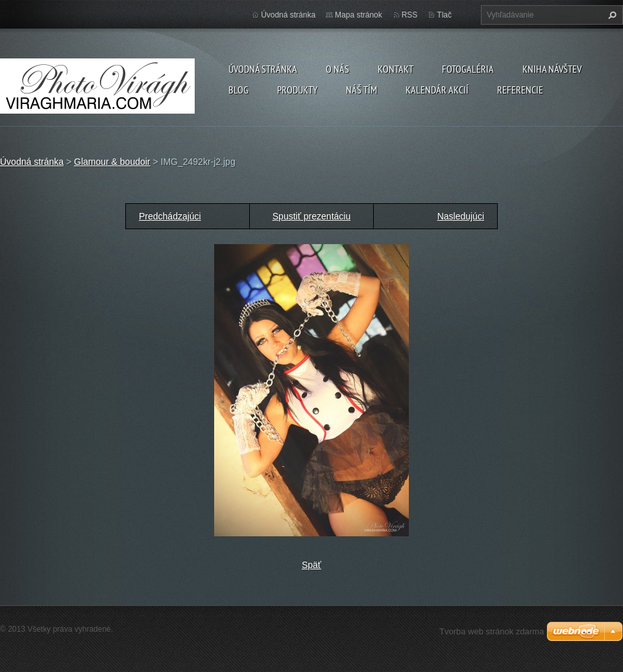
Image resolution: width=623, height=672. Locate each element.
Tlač (444, 15)
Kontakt (396, 69)
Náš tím (361, 90)
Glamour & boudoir (112, 162)
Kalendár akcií (437, 90)
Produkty (297, 90)
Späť (311, 565)
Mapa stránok (359, 15)
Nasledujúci (461, 216)
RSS (410, 15)
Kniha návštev (552, 69)
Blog (238, 90)
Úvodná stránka (263, 69)
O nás (337, 69)
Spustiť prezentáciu (311, 216)
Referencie (520, 90)
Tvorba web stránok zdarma (492, 631)
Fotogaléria (468, 69)
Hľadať (611, 15)
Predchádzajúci (170, 216)
